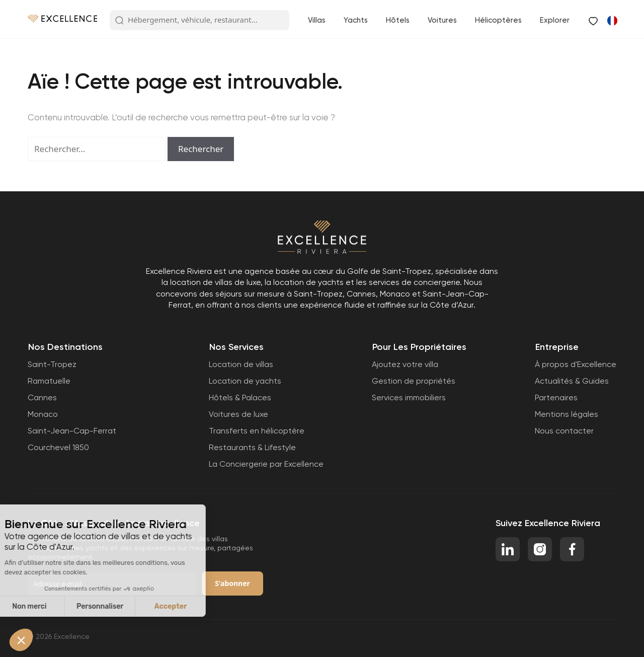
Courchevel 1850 (58, 447)
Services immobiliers (409, 397)
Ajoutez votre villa (405, 364)
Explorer (555, 20)
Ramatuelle (49, 381)
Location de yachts (245, 381)
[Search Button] (119, 21)
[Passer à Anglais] (612, 20)
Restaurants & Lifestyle (252, 447)
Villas (317, 20)
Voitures (442, 20)
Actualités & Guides (572, 381)
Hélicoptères (498, 20)
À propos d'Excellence (576, 364)
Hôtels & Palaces (240, 397)
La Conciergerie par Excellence (266, 464)
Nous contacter (564, 431)
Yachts (356, 20)
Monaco (43, 414)
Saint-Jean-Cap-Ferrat (72, 431)
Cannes (42, 397)
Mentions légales (567, 414)
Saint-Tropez (52, 364)
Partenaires (556, 397)
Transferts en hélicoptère (257, 431)
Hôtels (398, 20)
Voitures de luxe (238, 414)
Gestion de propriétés (414, 381)
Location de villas (241, 364)
